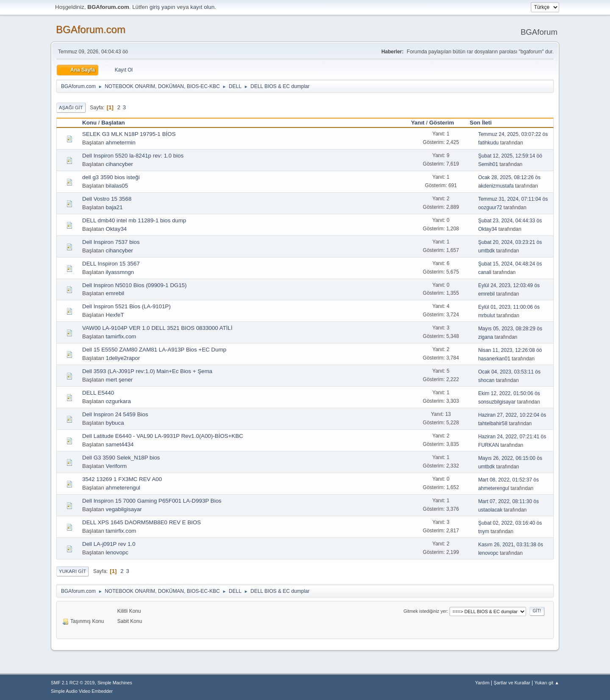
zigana (486, 337)
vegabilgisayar (124, 509)
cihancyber (119, 164)
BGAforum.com (91, 29)
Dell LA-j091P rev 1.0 (109, 544)
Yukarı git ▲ (547, 683)
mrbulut (487, 315)
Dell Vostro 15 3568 (107, 199)
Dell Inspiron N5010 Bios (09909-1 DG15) (134, 285)
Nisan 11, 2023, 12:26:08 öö (510, 350)
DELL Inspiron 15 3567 (111, 264)
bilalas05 (117, 186)
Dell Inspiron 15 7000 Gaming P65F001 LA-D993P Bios (152, 501)
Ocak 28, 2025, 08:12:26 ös (509, 177)
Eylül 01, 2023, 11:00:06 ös (509, 307)
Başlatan (113, 123)
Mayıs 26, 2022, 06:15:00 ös (510, 458)
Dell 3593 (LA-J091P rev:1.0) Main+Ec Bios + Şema (147, 371)
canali (485, 272)
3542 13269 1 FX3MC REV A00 (122, 479)
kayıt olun (202, 7)
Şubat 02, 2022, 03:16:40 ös (510, 523)
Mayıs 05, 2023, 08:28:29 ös (510, 329)
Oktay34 (116, 229)
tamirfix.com (121, 336)
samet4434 (120, 444)
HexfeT (115, 315)
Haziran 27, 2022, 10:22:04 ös (512, 415)
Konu (89, 123)
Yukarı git (72, 571)
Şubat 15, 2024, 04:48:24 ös (510, 264)
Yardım (482, 683)
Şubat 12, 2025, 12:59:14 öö (510, 156)
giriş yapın (162, 7)
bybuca (115, 423)
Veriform (116, 466)
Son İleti (485, 123)
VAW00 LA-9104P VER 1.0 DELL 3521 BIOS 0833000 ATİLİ (157, 328)
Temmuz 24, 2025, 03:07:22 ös (513, 134)
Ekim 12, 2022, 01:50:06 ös (509, 393)
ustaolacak (490, 510)
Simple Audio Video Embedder (82, 691)
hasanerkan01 (494, 359)
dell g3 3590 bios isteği (111, 177)
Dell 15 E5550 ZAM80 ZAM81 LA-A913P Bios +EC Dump (154, 350)
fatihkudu (489, 143)
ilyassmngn (120, 272)
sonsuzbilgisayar (497, 402)
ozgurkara (118, 401)
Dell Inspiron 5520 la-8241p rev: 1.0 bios (133, 156)
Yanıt (418, 123)
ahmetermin (121, 142)
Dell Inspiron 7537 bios (111, 242)
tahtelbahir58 (493, 423)
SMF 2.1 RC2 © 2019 (73, 683)
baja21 (114, 207)
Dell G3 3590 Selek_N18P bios (121, 458)
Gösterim (442, 123)
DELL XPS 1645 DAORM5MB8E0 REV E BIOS (141, 522)
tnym (484, 531)
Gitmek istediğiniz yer (425, 611)
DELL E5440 (98, 393)
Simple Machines (115, 683)
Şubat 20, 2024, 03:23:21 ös (510, 242)
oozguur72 (490, 208)
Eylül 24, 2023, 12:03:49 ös (509, 285)
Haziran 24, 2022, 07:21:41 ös (512, 437)
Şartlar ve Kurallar (512, 683)
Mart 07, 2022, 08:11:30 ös (509, 501)
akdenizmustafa (496, 186)
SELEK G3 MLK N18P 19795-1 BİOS (129, 134)
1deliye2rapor (123, 358)
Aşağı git (71, 108)
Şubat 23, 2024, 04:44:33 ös (510, 221)
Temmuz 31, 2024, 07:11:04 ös (513, 199)
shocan (487, 380)
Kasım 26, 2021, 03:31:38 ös (511, 545)
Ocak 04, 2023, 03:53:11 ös (509, 372)
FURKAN (489, 445)
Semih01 (488, 164)
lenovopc (117, 552)
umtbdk (487, 251)
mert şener (119, 380)
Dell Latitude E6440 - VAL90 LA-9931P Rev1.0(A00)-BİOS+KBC (163, 436)
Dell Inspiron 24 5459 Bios (115, 414)
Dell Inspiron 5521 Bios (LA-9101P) (126, 306)
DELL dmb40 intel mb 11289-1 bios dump (134, 220)
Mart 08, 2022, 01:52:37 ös (509, 480)
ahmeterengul (123, 488)
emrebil (115, 293)
